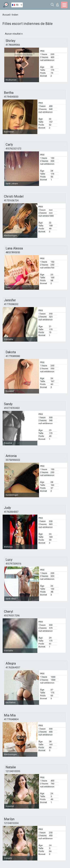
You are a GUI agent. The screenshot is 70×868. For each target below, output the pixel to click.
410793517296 (12, 616)
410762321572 (13, 149)
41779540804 (11, 719)
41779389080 (13, 356)
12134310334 (11, 823)
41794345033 (11, 97)
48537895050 (13, 252)
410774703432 (12, 408)
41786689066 (13, 45)
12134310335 (13, 771)
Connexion (58, 5)
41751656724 (11, 201)
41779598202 (11, 304)
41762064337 (11, 512)
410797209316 (13, 564)
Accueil (6, 15)
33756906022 (13, 460)
